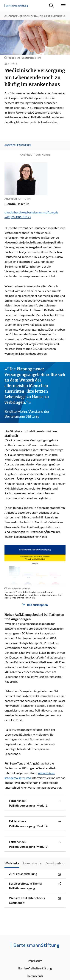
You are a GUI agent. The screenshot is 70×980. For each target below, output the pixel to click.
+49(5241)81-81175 (18, 217)
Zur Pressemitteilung (35, 874)
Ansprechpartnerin (18, 145)
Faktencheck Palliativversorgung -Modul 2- (35, 824)
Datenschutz (35, 976)
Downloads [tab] (32, 863)
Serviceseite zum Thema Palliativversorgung (35, 886)
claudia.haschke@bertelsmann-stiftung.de (31, 212)
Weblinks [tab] (12, 863)
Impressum (35, 961)
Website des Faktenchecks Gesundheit (35, 900)
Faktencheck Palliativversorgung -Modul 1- (35, 803)
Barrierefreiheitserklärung (35, 968)
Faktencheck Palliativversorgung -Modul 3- (35, 844)
